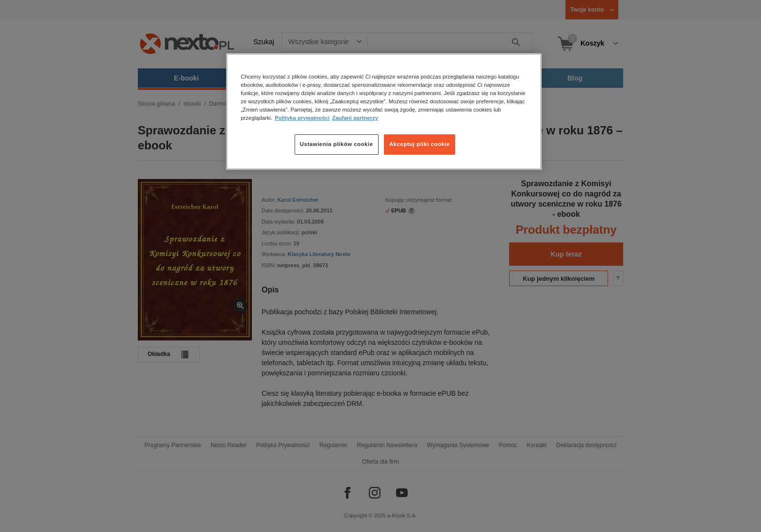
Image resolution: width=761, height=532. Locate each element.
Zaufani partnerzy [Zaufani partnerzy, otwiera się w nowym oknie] (355, 118)
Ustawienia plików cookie (337, 144)
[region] (384, 112)
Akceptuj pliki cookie (420, 144)
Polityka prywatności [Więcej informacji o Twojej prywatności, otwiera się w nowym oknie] (302, 118)
